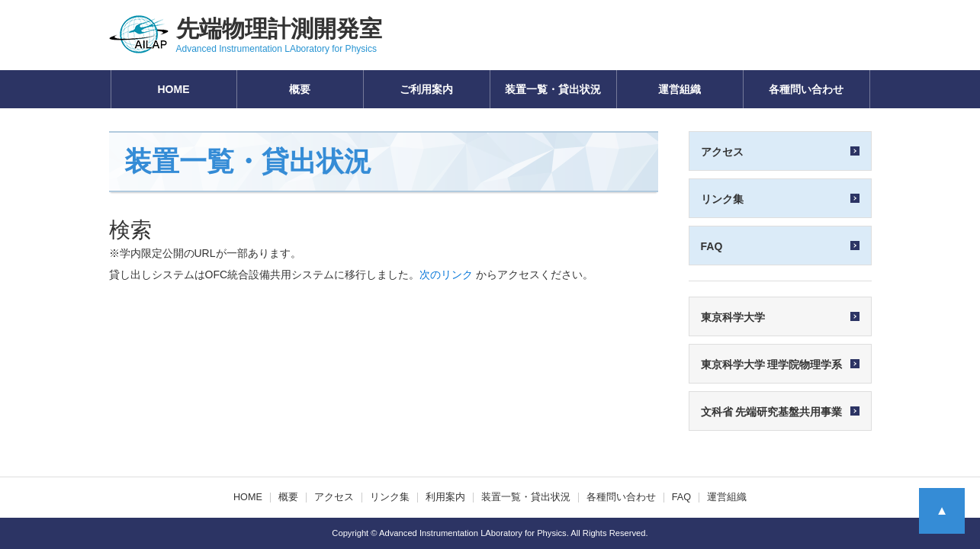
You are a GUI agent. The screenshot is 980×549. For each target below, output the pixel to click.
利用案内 (445, 497)
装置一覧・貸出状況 (553, 89)
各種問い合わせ (806, 89)
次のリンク (446, 274)
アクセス (334, 497)
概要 (300, 89)
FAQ (681, 497)
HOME (174, 89)
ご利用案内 (426, 89)
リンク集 (390, 497)
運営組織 (680, 89)
